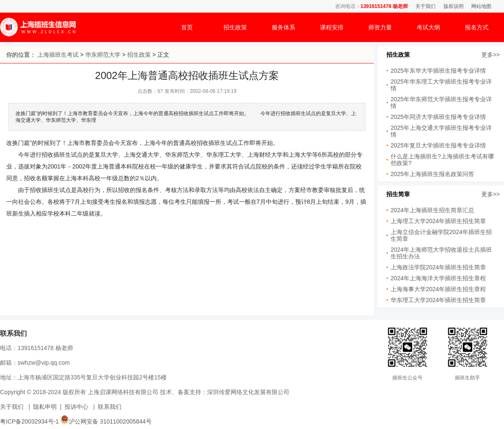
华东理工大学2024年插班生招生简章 (438, 300)
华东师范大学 (103, 55)
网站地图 (481, 6)
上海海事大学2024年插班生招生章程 (438, 289)
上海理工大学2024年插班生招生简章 (438, 221)
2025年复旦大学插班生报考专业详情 (438, 145)
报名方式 (477, 27)
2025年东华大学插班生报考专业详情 (438, 71)
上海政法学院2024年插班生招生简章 (438, 267)
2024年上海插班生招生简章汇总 (432, 210)
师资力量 (380, 27)
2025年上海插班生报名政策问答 (432, 174)
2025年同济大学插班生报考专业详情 (438, 117)
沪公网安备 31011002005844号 (106, 421)
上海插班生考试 (58, 55)
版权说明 (454, 6)
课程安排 (332, 27)
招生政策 (235, 27)
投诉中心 (76, 407)
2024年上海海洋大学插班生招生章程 (438, 278)
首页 (187, 27)
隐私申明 (45, 407)
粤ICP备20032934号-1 (29, 421)
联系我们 (110, 407)
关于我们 (425, 6)
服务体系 (283, 27)
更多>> (491, 55)
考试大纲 (428, 27)
